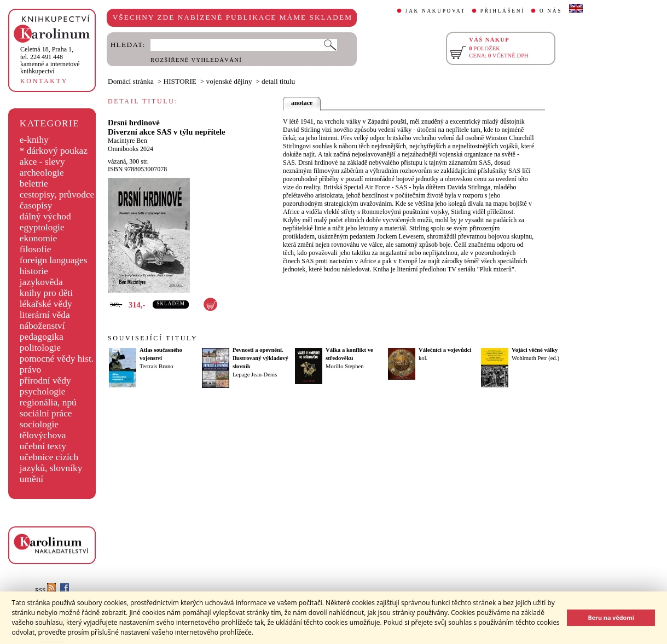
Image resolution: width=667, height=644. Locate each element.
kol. (423, 358)
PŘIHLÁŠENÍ (503, 11)
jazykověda (41, 282)
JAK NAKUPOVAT (436, 11)
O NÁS (551, 11)
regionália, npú (48, 402)
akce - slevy (42, 162)
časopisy (36, 205)
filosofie (36, 249)
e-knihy (34, 140)
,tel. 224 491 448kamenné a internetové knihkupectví (50, 60)
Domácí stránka (131, 81)
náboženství (42, 326)
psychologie (43, 391)
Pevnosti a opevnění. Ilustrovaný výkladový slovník (260, 358)
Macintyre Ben (127, 141)
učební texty (43, 446)
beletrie (34, 184)
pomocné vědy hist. (57, 359)
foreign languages (54, 260)
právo (30, 370)
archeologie (42, 173)
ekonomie (38, 238)
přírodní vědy (45, 381)
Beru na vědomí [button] (611, 617)
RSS (45, 590)
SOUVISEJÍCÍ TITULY (153, 338)
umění (31, 479)
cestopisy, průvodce (57, 195)
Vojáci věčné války (535, 350)
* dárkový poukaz (54, 151)
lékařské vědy (46, 304)
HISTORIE (180, 81)
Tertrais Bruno (156, 366)
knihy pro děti (46, 293)
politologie (40, 348)
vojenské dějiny (229, 81)
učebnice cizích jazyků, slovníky (51, 463)
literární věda (45, 315)
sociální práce (46, 413)
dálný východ (45, 216)
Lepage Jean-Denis (255, 375)
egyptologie (42, 227)
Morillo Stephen (345, 366)
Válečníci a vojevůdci (445, 350)
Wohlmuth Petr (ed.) (535, 358)
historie (34, 271)
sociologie (39, 424)
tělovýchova (43, 435)
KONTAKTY (44, 81)
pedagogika (42, 337)
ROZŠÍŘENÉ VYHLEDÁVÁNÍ (196, 60)
